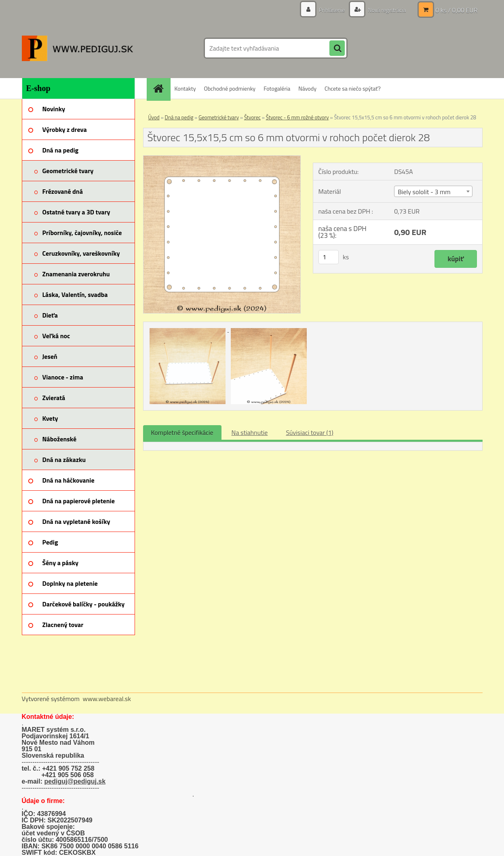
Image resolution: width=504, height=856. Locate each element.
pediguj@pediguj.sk (75, 781)
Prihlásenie (332, 10)
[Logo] (77, 48)
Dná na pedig (179, 117)
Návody (307, 88)
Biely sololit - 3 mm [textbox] (424, 192)
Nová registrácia (386, 10)
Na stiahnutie (250, 432)
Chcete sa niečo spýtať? (353, 88)
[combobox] (433, 191)
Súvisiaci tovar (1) (309, 432)
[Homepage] (161, 88)
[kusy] (329, 257)
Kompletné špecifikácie (182, 432)
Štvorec (252, 117)
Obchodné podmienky (230, 88)
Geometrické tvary (219, 117)
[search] (337, 49)
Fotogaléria (277, 88)
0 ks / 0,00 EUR (456, 10)
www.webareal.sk (107, 699)
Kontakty (185, 88)
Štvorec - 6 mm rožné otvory (297, 117)
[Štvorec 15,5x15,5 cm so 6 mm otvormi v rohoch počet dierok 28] (222, 159)
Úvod (154, 117)
